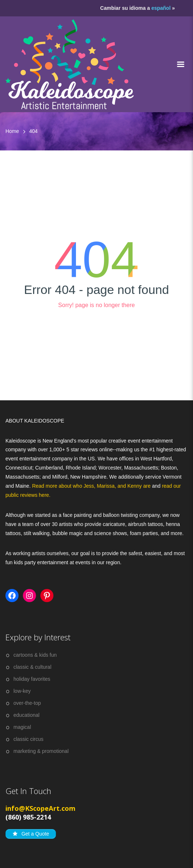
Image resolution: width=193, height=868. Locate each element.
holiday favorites (32, 679)
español (161, 8)
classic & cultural (32, 667)
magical (22, 727)
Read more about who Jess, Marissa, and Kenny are (92, 486)
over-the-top (27, 703)
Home (12, 131)
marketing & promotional (41, 751)
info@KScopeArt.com (41, 808)
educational (27, 715)
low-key (22, 691)
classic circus (28, 739)
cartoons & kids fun (35, 655)
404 (33, 131)
